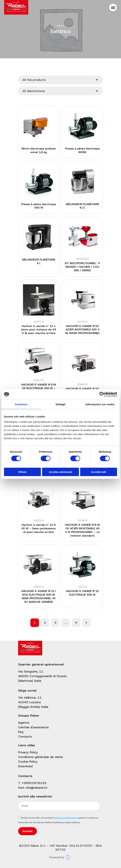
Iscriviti (27, 831)
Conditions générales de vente (40, 757)
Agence (24, 723)
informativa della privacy (65, 818)
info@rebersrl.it (37, 788)
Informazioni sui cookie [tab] (100, 404)
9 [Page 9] (76, 623)
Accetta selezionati (60, 472)
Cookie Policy (28, 762)
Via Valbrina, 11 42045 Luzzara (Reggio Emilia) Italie (33, 702)
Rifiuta (22, 472)
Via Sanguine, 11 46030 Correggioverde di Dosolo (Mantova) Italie (42, 676)
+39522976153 (34, 783)
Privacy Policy (28, 752)
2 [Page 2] (45, 623)
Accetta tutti (99, 472)
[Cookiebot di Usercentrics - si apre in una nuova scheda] (102, 394)
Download (25, 766)
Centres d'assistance (33, 727)
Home (61, 26)
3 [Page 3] (55, 623)
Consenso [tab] (21, 404)
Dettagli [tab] (60, 404)
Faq (21, 732)
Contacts (25, 737)
